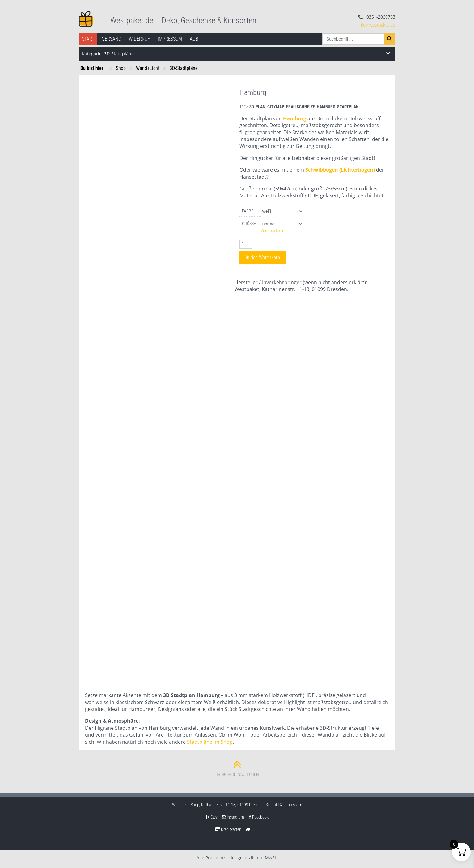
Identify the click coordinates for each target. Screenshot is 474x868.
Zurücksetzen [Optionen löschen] (272, 231)
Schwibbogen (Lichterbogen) (340, 170)
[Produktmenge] (246, 244)
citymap (276, 107)
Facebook (259, 817)
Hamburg (295, 118)
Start (88, 39)
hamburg (326, 107)
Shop (121, 68)
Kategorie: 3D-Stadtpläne (108, 54)
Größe (249, 224)
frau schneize (300, 107)
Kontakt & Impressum (284, 805)
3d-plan (257, 107)
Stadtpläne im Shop (210, 742)
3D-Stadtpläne (184, 68)
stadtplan (348, 107)
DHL (252, 829)
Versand (112, 39)
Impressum (170, 39)
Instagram (233, 817)
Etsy (212, 817)
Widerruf (139, 39)
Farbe (248, 211)
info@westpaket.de (377, 25)
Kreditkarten (228, 829)
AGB (194, 39)
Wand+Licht (148, 68)
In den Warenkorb (263, 257)
